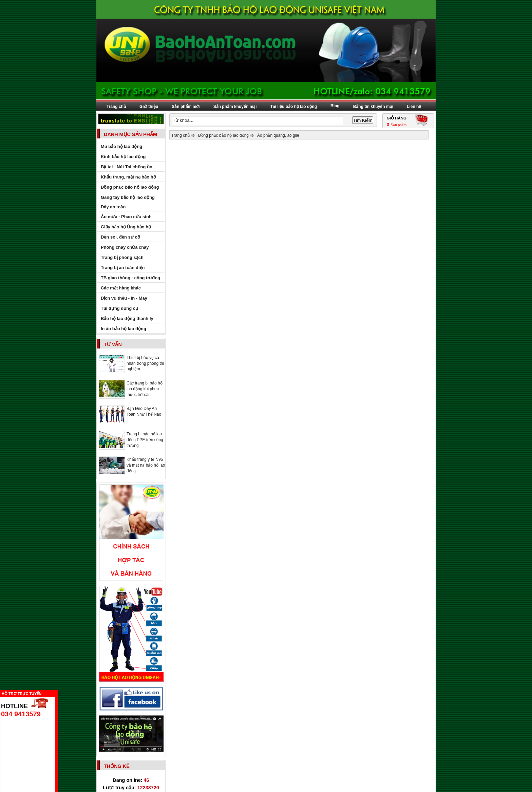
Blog (335, 106)
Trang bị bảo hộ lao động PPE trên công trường (145, 440)
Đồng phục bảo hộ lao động (223, 135)
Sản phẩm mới (186, 107)
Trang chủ (116, 107)
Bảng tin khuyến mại (373, 107)
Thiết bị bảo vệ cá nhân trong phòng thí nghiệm (145, 363)
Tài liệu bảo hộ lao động (294, 107)
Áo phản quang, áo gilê (278, 135)
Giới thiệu (149, 107)
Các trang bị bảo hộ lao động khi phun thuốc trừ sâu (145, 389)
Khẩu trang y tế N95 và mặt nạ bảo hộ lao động (146, 465)
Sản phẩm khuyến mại (235, 107)
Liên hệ (414, 107)
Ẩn (59, 693)
